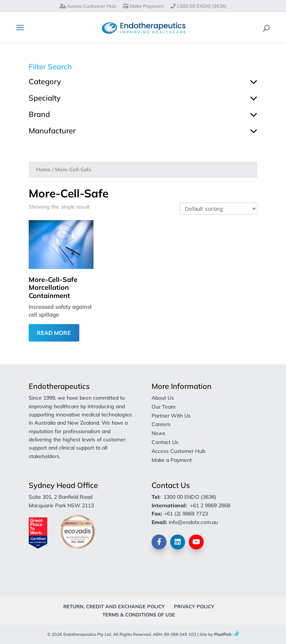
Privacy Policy (194, 606)
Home (43, 169)
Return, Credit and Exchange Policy (114, 606)
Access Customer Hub (88, 6)
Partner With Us (171, 416)
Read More (54, 333)
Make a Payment (172, 460)
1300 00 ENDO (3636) (199, 6)
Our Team (163, 407)
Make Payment (143, 6)
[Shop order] (219, 209)
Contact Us (165, 442)
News (158, 433)
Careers (161, 424)
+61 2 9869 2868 (210, 505)
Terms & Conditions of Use (139, 615)
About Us (163, 398)
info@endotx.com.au (193, 522)
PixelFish (226, 634)
